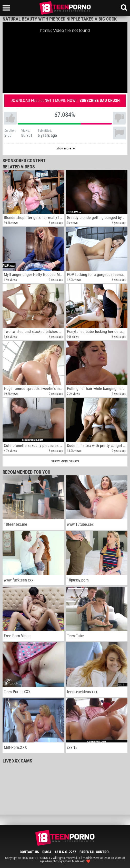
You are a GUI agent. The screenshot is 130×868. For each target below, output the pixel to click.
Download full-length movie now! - (65, 101)
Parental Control (95, 852)
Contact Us (29, 852)
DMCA (47, 852)
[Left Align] (8, 8)
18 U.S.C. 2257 (65, 852)
